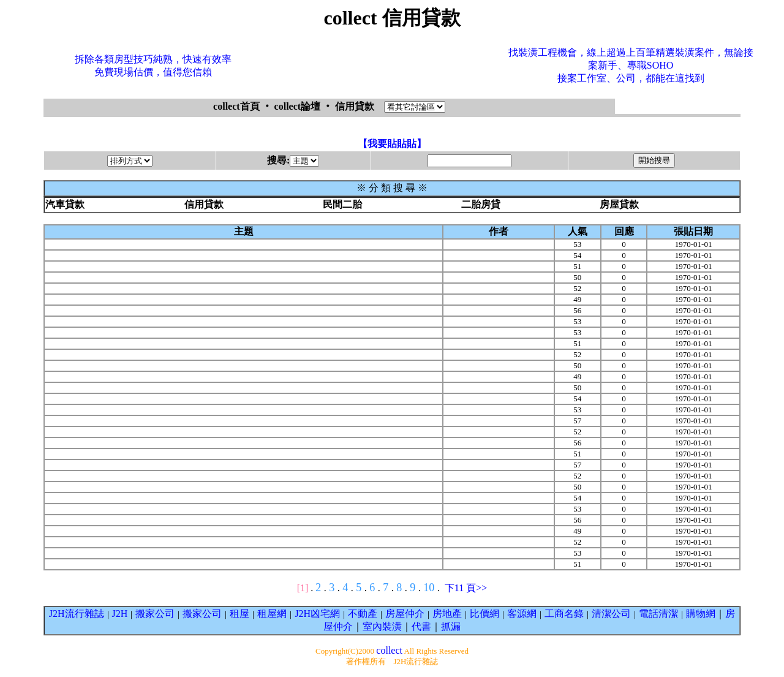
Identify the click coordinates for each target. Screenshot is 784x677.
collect (389, 650)
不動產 (363, 614)
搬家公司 (155, 614)
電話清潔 (658, 614)
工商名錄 (564, 614)
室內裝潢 (382, 626)
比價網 (484, 614)
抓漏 (451, 626)
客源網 (522, 614)
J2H (120, 614)
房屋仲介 (405, 614)
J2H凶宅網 (317, 614)
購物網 (701, 614)
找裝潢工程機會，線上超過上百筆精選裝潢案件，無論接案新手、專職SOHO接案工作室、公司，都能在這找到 (631, 65)
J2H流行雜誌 (77, 614)
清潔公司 (611, 614)
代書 (421, 626)
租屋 (239, 614)
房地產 (447, 614)
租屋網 (272, 614)
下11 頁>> (466, 588)
